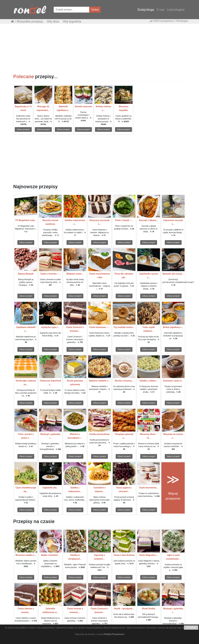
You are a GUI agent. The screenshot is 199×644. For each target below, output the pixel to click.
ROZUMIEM (191, 628)
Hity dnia (53, 21)
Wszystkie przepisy (30, 21)
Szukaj (95, 10)
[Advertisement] (99, 49)
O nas (161, 10)
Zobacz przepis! (23, 129)
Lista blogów (176, 10)
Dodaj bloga (146, 10)
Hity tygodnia (72, 21)
